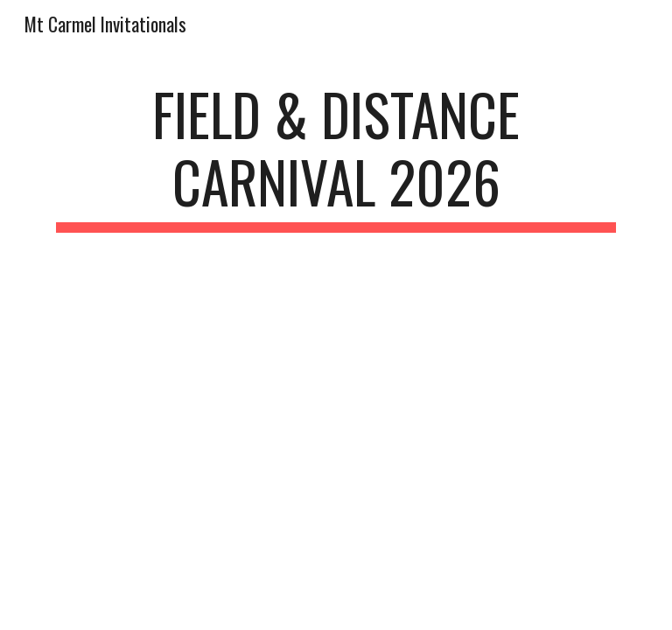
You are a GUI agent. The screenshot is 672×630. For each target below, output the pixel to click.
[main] (336, 157)
